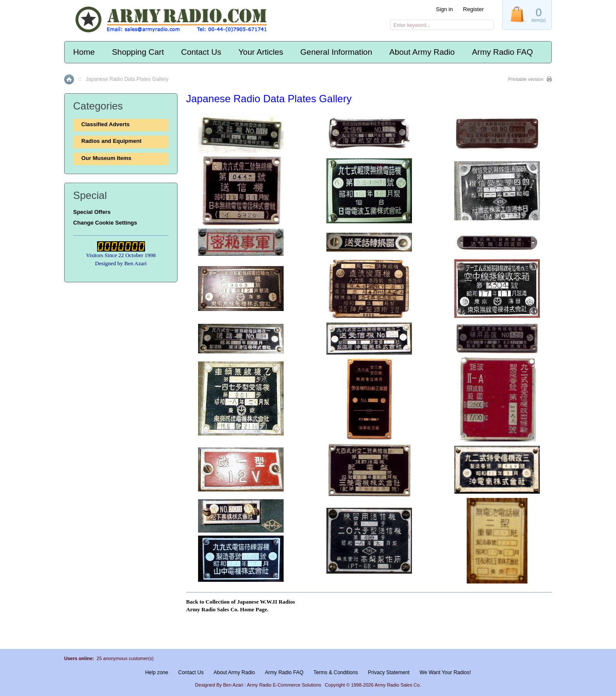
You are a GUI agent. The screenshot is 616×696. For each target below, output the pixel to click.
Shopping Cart (138, 52)
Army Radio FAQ (502, 52)
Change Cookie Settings (105, 223)
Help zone (157, 672)
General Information (336, 52)
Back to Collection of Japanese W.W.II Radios (241, 602)
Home (84, 52)
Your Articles (261, 52)
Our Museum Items (106, 158)
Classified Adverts (105, 124)
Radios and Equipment (111, 141)
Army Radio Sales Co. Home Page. (227, 609)
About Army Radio (422, 52)
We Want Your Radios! (445, 672)
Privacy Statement (389, 672)
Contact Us (201, 52)
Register (473, 9)
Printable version (526, 79)
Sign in (444, 9)
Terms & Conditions (336, 672)
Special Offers (92, 212)
